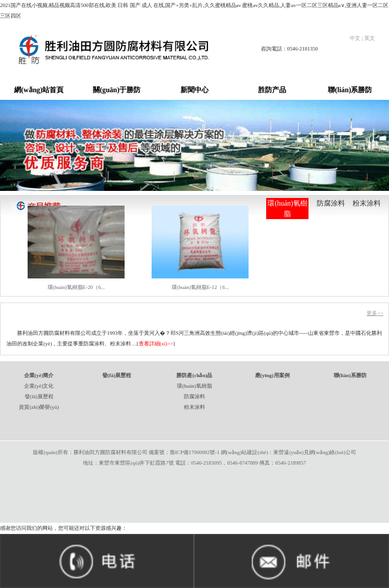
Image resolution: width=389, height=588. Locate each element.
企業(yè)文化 (39, 386)
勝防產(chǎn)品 (194, 375)
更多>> (375, 313)
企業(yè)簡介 (39, 375)
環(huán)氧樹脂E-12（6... (200, 287)
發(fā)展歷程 (39, 397)
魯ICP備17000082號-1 (195, 452)
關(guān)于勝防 (117, 90)
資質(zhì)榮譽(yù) (39, 407)
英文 (371, 38)
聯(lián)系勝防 (350, 90)
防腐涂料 (331, 203)
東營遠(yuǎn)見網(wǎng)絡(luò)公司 (314, 452)
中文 (355, 38)
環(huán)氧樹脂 (287, 209)
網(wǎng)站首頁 (39, 90)
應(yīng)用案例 (272, 375)
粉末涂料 (367, 203)
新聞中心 (195, 90)
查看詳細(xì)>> (156, 344)
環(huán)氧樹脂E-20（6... (76, 287)
